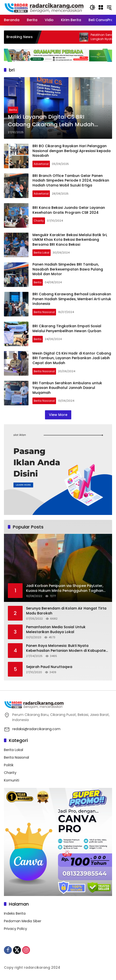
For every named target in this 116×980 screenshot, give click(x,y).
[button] (92, 7)
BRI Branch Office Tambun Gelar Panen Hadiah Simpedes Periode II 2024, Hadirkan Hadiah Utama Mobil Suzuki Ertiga (71, 180)
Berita (13, 110)
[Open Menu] (101, 7)
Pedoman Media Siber (23, 921)
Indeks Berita (15, 913)
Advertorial (41, 164)
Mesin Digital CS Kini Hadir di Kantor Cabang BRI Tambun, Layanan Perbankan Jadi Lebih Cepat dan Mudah (72, 358)
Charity (39, 221)
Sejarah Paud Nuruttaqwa (49, 667)
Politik (9, 765)
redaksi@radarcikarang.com (36, 729)
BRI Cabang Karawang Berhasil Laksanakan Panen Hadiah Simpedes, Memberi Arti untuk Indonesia (72, 299)
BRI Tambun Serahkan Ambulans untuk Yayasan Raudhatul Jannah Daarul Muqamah (67, 388)
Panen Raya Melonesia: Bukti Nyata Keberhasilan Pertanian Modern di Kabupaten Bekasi (67, 648)
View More (58, 415)
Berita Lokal (42, 253)
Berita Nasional (44, 312)
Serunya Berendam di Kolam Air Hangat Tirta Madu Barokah (66, 611)
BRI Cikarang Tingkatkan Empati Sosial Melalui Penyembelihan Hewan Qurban (67, 328)
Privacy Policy (15, 929)
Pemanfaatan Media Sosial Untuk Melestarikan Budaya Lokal (56, 630)
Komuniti (12, 780)
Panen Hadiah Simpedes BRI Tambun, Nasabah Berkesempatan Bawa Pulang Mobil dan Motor (68, 269)
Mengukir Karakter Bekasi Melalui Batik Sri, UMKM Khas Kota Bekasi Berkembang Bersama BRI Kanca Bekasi (70, 240)
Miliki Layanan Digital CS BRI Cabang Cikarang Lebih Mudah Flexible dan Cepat (51, 121)
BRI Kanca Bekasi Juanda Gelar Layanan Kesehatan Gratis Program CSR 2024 (69, 210)
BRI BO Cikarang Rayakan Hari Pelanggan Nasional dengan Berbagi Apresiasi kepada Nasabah (72, 151)
